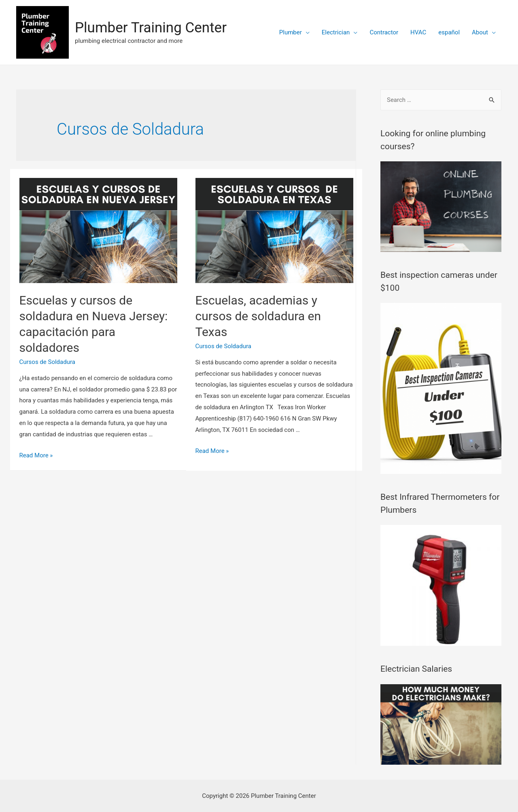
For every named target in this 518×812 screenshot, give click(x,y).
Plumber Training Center (151, 28)
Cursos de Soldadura (47, 362)
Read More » (36, 455)
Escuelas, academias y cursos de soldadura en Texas (258, 316)
